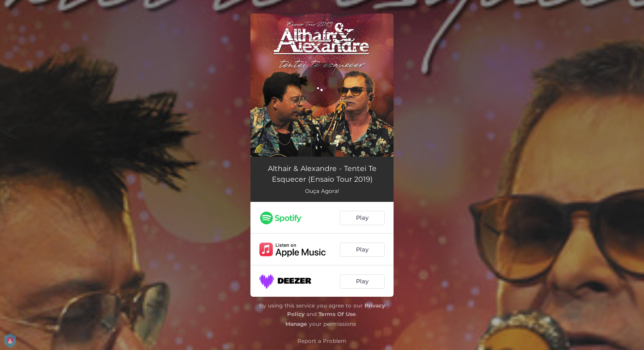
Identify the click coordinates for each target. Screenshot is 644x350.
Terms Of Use (337, 314)
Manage (296, 324)
